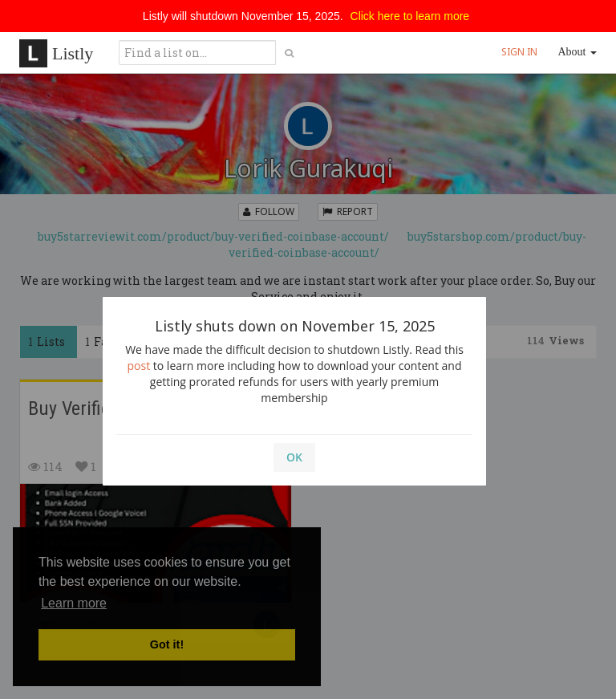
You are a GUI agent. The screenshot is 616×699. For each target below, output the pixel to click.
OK (294, 457)
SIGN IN (519, 52)
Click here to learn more (410, 16)
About (578, 52)
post (139, 366)
